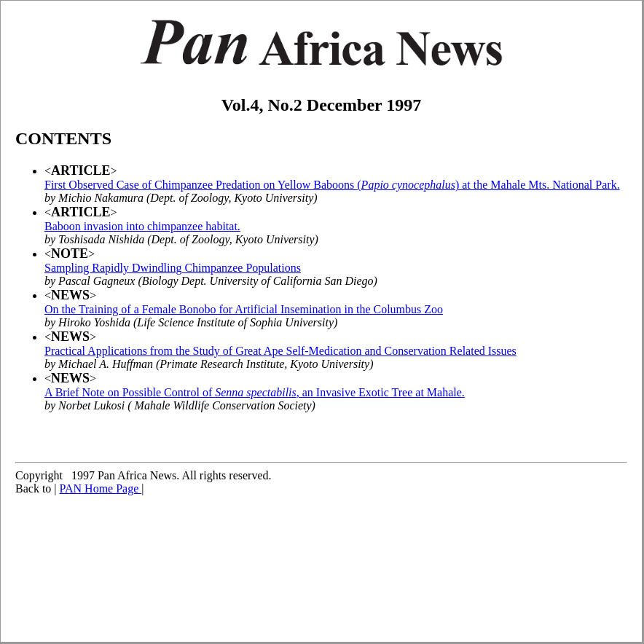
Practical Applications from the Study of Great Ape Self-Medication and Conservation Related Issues (280, 351)
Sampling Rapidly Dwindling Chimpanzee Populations (173, 268)
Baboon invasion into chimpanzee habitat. (142, 226)
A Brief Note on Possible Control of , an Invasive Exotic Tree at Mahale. (255, 392)
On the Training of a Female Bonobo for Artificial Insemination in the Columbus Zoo (244, 309)
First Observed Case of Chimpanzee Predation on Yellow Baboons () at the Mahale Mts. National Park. (332, 185)
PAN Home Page (101, 488)
